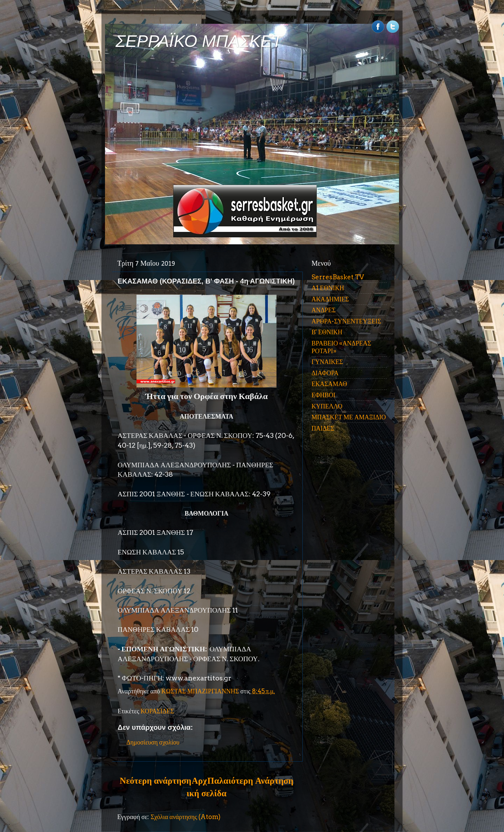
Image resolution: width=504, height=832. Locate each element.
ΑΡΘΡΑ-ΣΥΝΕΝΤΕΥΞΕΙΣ (346, 321)
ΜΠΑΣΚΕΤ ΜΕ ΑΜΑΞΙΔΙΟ (349, 417)
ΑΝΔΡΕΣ (324, 310)
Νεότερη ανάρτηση (155, 781)
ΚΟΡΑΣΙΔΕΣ (157, 711)
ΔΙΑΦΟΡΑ (325, 373)
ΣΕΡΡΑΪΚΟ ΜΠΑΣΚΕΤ (199, 41)
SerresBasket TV (338, 277)
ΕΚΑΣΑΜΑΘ (329, 384)
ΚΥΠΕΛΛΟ (327, 406)
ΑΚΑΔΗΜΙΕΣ (330, 299)
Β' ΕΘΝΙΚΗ (327, 332)
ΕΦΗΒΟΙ (323, 395)
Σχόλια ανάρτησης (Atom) (185, 817)
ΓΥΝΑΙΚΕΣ (327, 362)
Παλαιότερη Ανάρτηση (250, 781)
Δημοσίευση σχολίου (153, 742)
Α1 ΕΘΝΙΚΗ (328, 288)
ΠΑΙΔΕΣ (323, 428)
